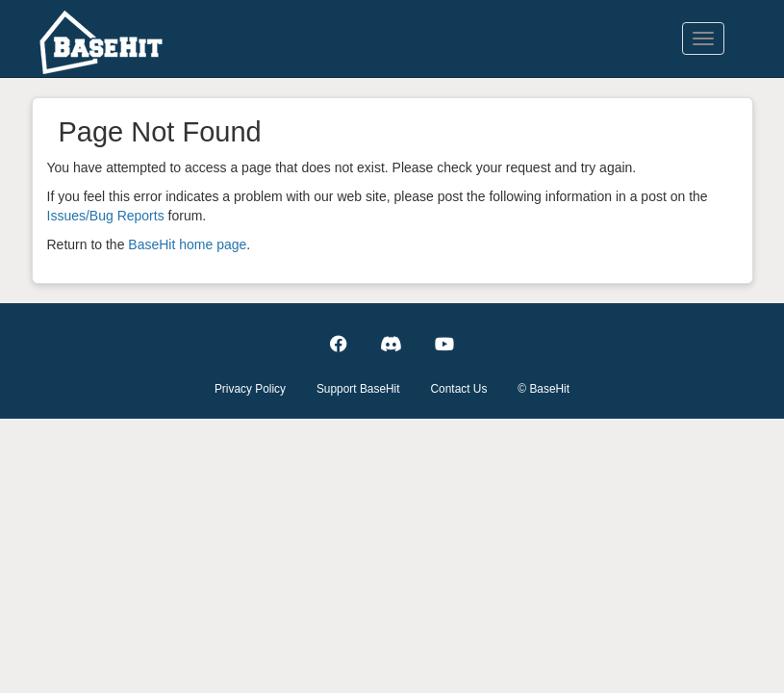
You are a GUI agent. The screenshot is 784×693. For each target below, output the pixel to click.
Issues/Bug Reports (106, 216)
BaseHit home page (187, 244)
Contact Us (459, 389)
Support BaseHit (358, 389)
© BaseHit (544, 389)
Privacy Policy (250, 389)
